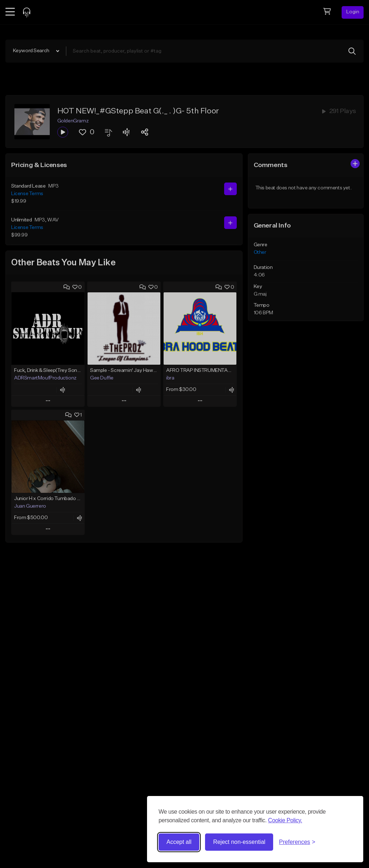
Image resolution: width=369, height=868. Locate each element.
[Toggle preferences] (297, 842)
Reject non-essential (239, 842)
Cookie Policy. (285, 820)
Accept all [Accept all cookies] (179, 842)
